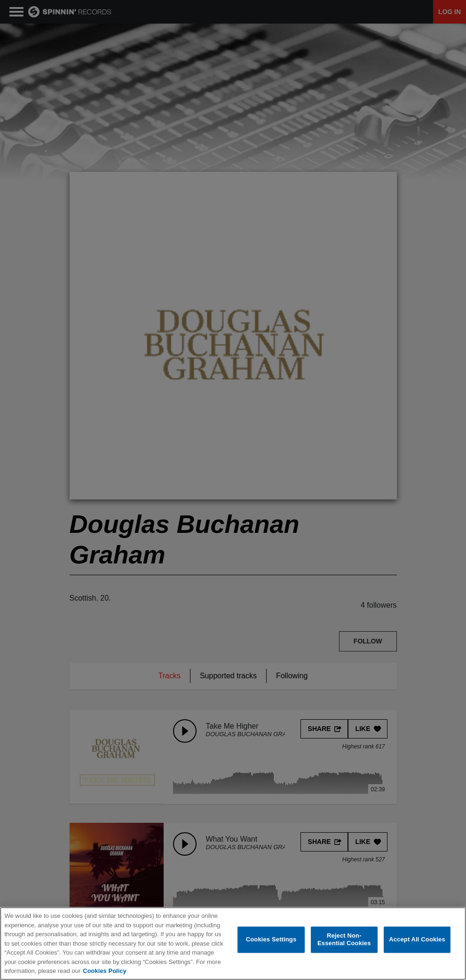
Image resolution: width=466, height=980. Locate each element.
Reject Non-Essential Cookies (344, 940)
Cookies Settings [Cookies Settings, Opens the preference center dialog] (271, 939)
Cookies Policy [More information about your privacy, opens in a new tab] (104, 971)
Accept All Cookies (417, 939)
